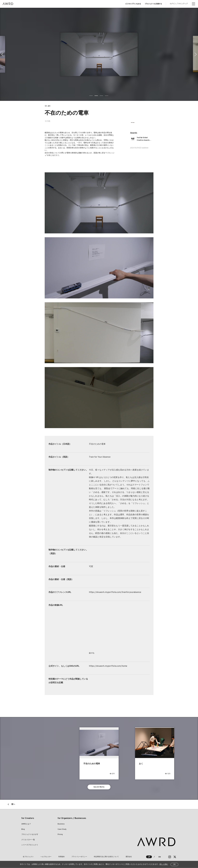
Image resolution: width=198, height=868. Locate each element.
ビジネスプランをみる (133, 4)
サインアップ (183, 4)
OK (174, 865)
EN (159, 858)
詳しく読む (164, 864)
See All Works (99, 787)
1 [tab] (91, 96)
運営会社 (112, 858)
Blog (23, 830)
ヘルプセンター (42, 858)
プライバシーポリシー (69, 858)
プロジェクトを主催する (153, 4)
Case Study (62, 830)
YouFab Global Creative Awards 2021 (144, 139)
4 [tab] (107, 96)
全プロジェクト (27, 858)
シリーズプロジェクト (30, 846)
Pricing (60, 835)
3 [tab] (102, 96)
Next (196, 54)
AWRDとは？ (26, 825)
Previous (2, 54)
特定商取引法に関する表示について (93, 858)
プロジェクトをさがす (30, 835)
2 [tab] (96, 96)
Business (61, 825)
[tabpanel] (99, 54)
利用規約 (54, 858)
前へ (13, 805)
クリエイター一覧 (28, 841)
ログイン (173, 4)
